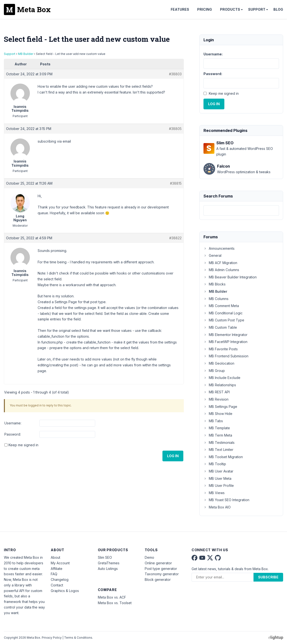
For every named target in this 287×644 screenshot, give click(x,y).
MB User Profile (219, 485)
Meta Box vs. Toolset (115, 603)
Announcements (219, 248)
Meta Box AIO (217, 507)
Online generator (158, 563)
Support (257, 9)
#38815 (176, 183)
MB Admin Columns (221, 270)
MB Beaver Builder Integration (230, 277)
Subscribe (268, 577)
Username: (13, 423)
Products (230, 9)
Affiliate (57, 569)
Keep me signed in (23, 445)
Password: (13, 434)
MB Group (214, 371)
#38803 (175, 74)
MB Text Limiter (218, 450)
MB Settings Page (220, 407)
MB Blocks (215, 284)
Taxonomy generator (162, 574)
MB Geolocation (219, 363)
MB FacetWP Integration (225, 342)
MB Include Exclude (222, 378)
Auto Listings (108, 569)
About (55, 557)
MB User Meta (217, 478)
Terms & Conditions (78, 638)
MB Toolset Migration (223, 457)
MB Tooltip (215, 464)
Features (180, 9)
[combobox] (241, 210)
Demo (149, 557)
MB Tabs (213, 421)
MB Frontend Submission (226, 356)
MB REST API (217, 392)
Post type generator (161, 569)
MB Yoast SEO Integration (226, 500)
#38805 (175, 129)
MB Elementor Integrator (225, 335)
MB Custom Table (220, 327)
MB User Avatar (218, 471)
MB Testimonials (219, 442)
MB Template (217, 428)
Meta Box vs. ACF (112, 597)
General (212, 255)
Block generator (158, 580)
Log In (173, 456)
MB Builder (26, 54)
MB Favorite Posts (221, 349)
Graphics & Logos (65, 591)
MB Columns (216, 299)
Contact (57, 585)
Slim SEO (105, 557)
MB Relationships (220, 385)
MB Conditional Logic (223, 313)
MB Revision (216, 399)
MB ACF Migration (220, 263)
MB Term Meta (218, 435)
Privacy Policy (52, 638)
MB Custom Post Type (224, 320)
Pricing (205, 9)
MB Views (214, 493)
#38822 (175, 238)
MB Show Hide (218, 414)
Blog (278, 9)
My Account (60, 563)
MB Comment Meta (221, 306)
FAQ (54, 574)
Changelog (60, 580)
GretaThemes (109, 563)
